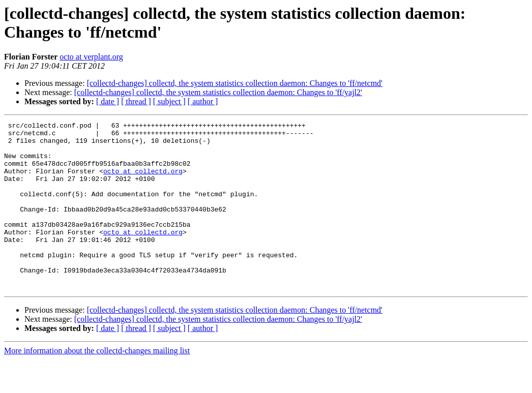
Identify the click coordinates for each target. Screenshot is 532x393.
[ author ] (203, 101)
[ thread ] (136, 101)
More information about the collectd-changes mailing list (97, 384)
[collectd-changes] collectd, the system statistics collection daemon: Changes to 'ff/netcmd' (235, 83)
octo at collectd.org (143, 182)
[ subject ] (169, 101)
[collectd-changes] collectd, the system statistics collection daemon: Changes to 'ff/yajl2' (218, 92)
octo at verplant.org (91, 57)
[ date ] (108, 101)
